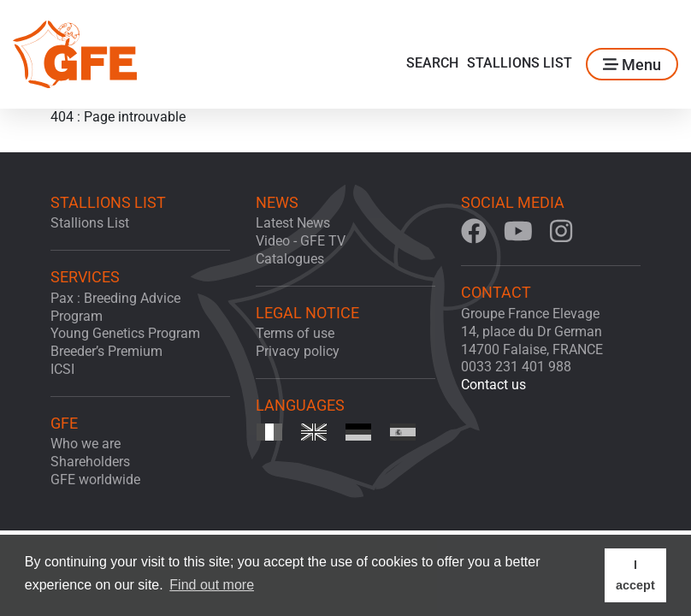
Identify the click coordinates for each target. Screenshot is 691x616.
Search (432, 63)
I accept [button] (635, 575)
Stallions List (520, 63)
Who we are (86, 444)
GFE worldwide (95, 480)
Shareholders (90, 462)
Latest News (293, 223)
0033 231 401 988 (516, 367)
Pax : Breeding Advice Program (115, 307)
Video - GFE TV (301, 241)
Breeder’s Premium (106, 351)
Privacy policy (298, 351)
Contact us (493, 385)
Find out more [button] (212, 585)
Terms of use (295, 333)
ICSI (62, 369)
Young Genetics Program (125, 333)
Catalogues (290, 259)
